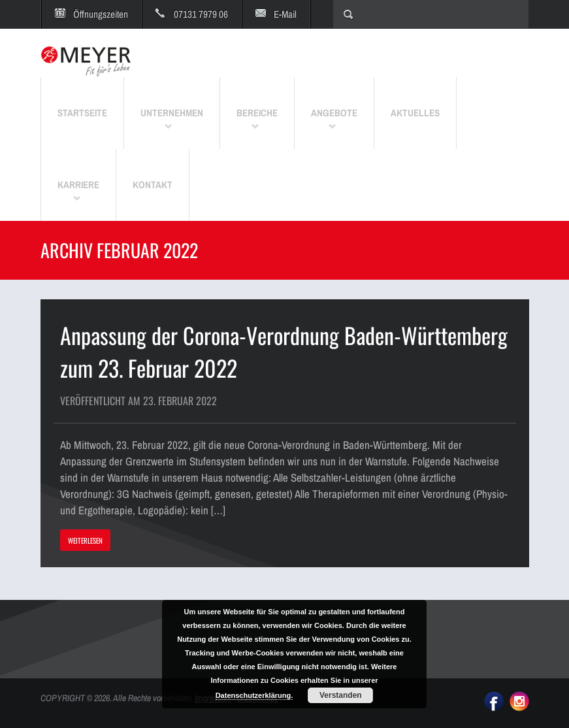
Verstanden (341, 695)
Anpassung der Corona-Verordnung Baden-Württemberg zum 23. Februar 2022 (284, 351)
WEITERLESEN (85, 540)
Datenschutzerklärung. (254, 695)
